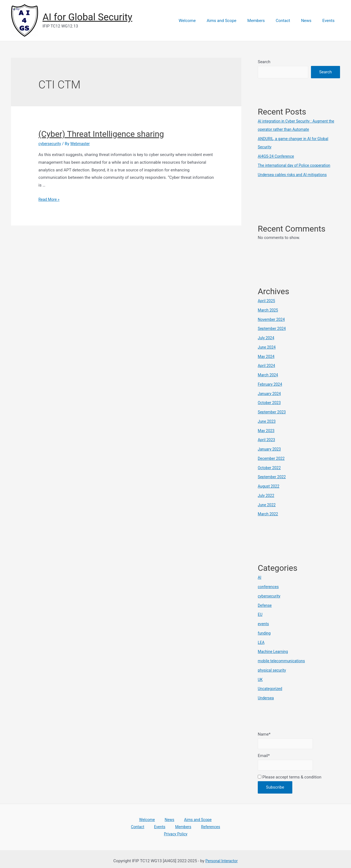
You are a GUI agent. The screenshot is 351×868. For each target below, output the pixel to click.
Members (266, 21)
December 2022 (272, 458)
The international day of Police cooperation (297, 165)
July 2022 (267, 496)
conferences (269, 587)
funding (265, 633)
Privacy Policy (208, 830)
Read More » (50, 199)
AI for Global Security (87, 17)
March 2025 (269, 310)
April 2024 (267, 366)
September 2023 (273, 412)
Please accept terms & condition (290, 779)
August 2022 (269, 486)
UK (260, 680)
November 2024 (272, 319)
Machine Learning (274, 652)
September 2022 (273, 477)
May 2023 (267, 431)
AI (260, 577)
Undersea (266, 698)
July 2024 (267, 338)
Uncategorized (271, 689)
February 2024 (271, 384)
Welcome (202, 21)
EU (260, 614)
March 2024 (269, 375)
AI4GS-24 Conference (277, 156)
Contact (290, 21)
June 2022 (267, 505)
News (310, 21)
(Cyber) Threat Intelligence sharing (101, 134)
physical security (273, 670)
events (264, 624)
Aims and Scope (234, 21)
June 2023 (267, 421)
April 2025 (267, 301)
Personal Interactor (221, 857)
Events (330, 21)
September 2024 (273, 329)
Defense (265, 605)
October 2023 (270, 403)
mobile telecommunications (283, 661)
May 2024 (267, 357)
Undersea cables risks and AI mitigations (295, 175)
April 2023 (267, 440)
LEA (261, 642)
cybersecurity (51, 144)
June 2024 (267, 347)
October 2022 (270, 468)
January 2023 (270, 449)
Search (264, 62)
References (181, 830)
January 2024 (270, 394)
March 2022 (269, 514)
